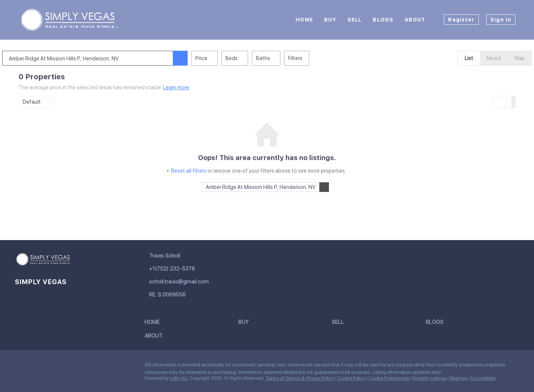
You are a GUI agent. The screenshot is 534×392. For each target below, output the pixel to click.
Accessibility (483, 378)
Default (32, 102)
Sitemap (458, 378)
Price (218, 58)
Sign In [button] (501, 20)
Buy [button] (330, 20)
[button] (197, 58)
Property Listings (429, 378)
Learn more (176, 87)
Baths (279, 58)
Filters (311, 58)
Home (304, 20)
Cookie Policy (351, 378)
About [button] (415, 20)
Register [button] (461, 20)
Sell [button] (355, 20)
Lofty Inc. (179, 378)
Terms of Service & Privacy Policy (300, 378)
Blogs (383, 20)
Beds (248, 58)
